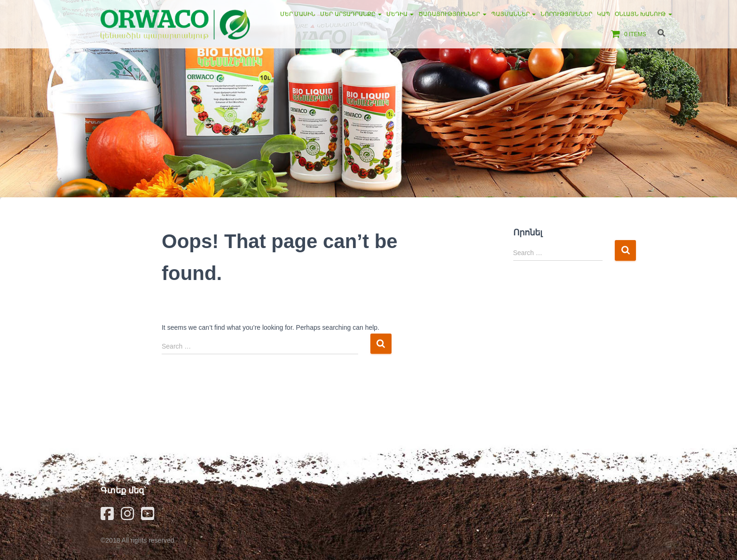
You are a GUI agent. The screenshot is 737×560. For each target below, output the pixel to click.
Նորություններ (566, 14)
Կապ (604, 14)
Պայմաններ (514, 14)
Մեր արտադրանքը (351, 14)
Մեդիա (400, 14)
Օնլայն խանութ (643, 14)
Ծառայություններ (452, 14)
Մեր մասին (298, 14)
